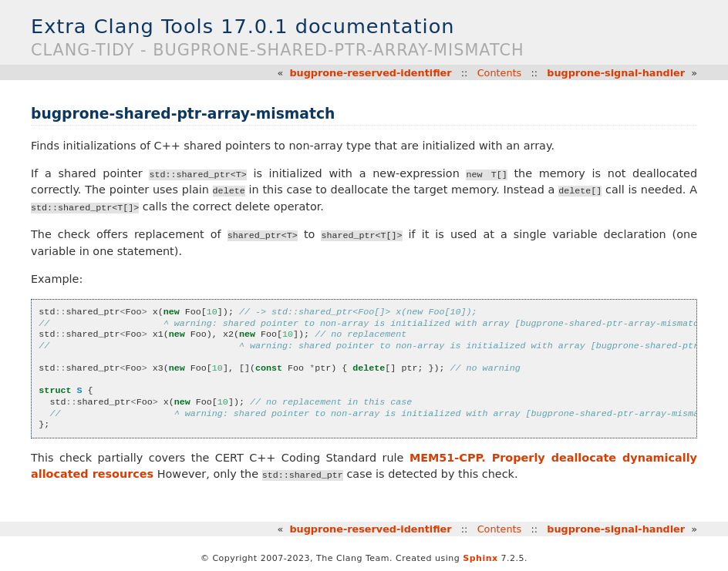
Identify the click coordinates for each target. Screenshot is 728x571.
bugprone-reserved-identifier (370, 73)
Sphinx (480, 558)
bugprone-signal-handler (616, 73)
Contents (500, 73)
